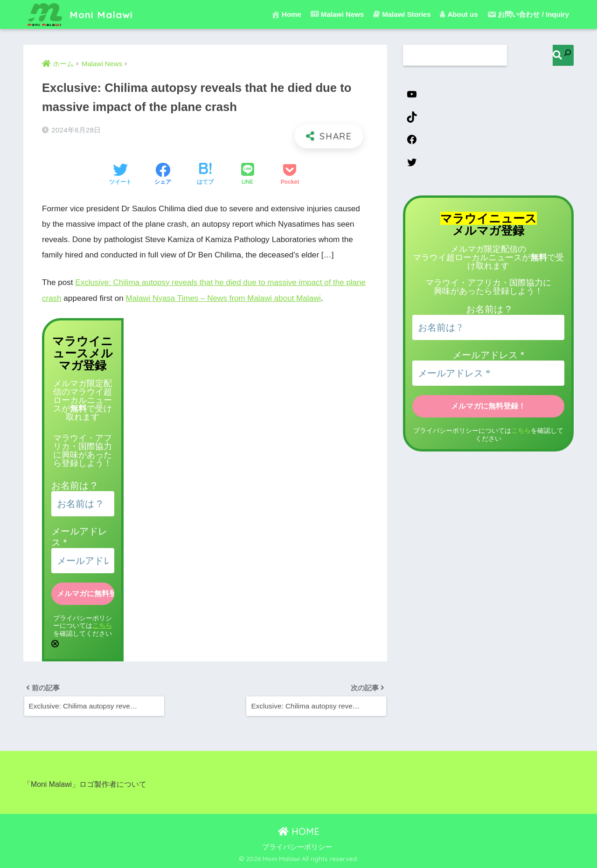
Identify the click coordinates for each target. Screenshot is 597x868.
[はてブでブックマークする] (205, 175)
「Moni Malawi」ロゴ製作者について (85, 784)
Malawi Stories (402, 14)
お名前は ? (74, 485)
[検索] (563, 55)
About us (459, 14)
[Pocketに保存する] (290, 175)
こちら (102, 625)
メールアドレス (488, 355)
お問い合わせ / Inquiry (528, 14)
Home (286, 14)
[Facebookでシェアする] (163, 175)
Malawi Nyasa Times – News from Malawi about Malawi (224, 298)
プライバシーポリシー (297, 847)
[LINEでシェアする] (248, 175)
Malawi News (337, 14)
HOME (299, 831)
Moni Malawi (81, 14)
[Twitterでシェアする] (120, 175)
